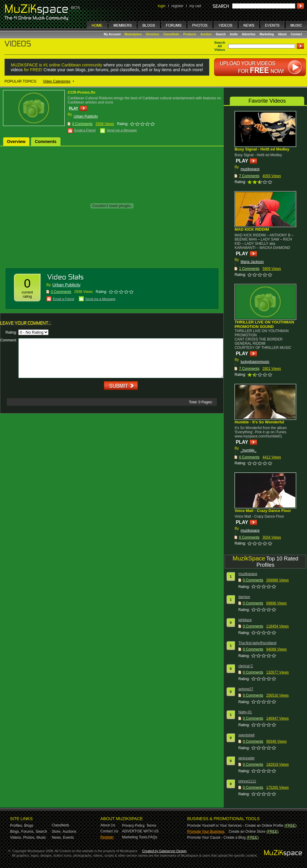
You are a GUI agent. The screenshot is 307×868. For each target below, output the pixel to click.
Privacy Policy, (134, 826)
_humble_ (248, 450)
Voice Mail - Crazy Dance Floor (263, 511)
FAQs (153, 837)
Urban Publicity (86, 116)
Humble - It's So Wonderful (259, 422)
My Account (113, 34)
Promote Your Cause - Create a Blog (216, 837)
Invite (234, 34)
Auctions (69, 831)
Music (41, 837)
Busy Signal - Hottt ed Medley (262, 149)
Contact (296, 34)
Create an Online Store (247, 831)
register (177, 6)
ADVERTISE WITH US (140, 831)
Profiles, (17, 826)
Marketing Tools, (135, 837)
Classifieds (171, 34)
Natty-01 (245, 712)
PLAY (74, 108)
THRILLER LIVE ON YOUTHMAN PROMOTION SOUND (264, 324)
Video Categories (57, 81)
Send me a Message (122, 130)
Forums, (28, 831)
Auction (206, 34)
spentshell (246, 735)
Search (221, 34)
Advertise (249, 34)
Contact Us (109, 831)
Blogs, (15, 831)
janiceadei (246, 758)
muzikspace (250, 169)
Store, (57, 831)
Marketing (267, 34)
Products (190, 34)
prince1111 (247, 781)
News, (57, 837)
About (282, 34)
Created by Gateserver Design (164, 851)
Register (107, 837)
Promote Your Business (206, 831)
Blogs (29, 826)
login (162, 6)
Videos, (16, 837)
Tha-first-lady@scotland (257, 643)
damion (244, 597)
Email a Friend (85, 130)
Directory (152, 34)
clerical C (246, 666)
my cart (195, 6)
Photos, (29, 837)
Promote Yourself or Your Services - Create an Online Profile (235, 826)
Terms (151, 826)
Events (68, 837)
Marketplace (133, 34)
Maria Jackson (252, 262)
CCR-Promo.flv (81, 92)
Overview (16, 142)
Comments (46, 142)
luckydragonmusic (255, 362)
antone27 (246, 689)
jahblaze (245, 620)
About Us (108, 825)
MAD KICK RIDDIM (252, 229)
